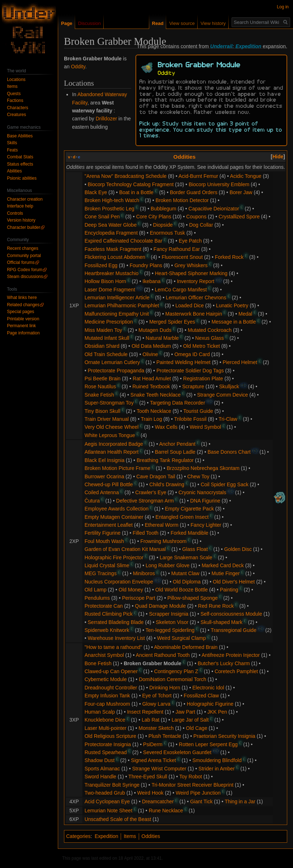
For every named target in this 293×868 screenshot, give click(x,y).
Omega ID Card (192, 354)
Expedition (106, 836)
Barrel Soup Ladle (175, 452)
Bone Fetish (98, 663)
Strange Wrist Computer (159, 769)
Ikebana (152, 281)
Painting (229, 590)
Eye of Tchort (157, 696)
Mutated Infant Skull (107, 338)
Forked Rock (229, 257)
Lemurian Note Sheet (108, 811)
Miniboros (144, 573)
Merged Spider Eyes (172, 322)
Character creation (25, 199)
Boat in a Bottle (136, 192)
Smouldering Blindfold (217, 760)
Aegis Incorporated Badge (114, 444)
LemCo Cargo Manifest (181, 290)
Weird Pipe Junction (198, 793)
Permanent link (21, 326)
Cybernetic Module (106, 679)
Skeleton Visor (172, 622)
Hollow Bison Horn (105, 281)
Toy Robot (191, 777)
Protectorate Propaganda (116, 371)
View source (182, 23)
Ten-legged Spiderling (170, 630)
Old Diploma (187, 582)
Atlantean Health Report (111, 452)
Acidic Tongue (246, 176)
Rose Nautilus (100, 386)
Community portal (24, 256)
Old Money (131, 590)
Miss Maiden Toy (103, 330)
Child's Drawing (167, 484)
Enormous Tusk (167, 233)
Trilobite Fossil (190, 419)
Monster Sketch (156, 728)
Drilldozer (106, 119)
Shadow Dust (100, 760)
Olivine (150, 354)
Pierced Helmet (240, 362)
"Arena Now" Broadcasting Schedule (126, 176)
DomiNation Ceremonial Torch (172, 679)
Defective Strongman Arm (145, 501)
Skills (12, 143)
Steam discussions (25, 277)
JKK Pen (217, 712)
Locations (16, 80)
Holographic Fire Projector (114, 557)
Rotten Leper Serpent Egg (208, 744)
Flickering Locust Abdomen (115, 257)
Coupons (196, 217)
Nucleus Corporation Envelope (119, 582)
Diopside (163, 225)
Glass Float (195, 549)
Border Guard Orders (194, 192)
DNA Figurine (205, 501)
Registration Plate (203, 379)
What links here (22, 298)
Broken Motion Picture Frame (117, 468)
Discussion (89, 23)
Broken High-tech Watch (112, 200)
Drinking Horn (165, 688)
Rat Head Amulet (152, 379)
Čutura (92, 501)
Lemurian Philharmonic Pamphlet (122, 305)
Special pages (20, 312)
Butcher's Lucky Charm (224, 663)
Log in (283, 7)
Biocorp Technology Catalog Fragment (131, 184)
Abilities (14, 171)
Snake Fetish (99, 395)
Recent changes (23, 248)
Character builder (23, 227)
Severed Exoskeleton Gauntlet (177, 752)
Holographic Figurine (210, 704)
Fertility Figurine (103, 533)
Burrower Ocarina (104, 476)
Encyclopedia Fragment (111, 233)
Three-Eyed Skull (148, 777)
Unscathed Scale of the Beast (118, 819)
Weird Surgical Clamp (182, 638)
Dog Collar (201, 225)
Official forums (21, 262)
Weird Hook (150, 793)
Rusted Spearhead (106, 752)
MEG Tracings (101, 573)
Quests (14, 94)
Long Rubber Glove (167, 565)
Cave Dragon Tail (156, 476)
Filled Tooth (145, 533)
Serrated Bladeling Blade (116, 622)
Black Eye (96, 192)
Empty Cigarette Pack (189, 509)
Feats (12, 150)
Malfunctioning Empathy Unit (117, 314)
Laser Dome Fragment (110, 290)
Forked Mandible (189, 533)
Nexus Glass (209, 338)
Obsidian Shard (102, 346)
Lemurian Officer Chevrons (196, 298)
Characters (18, 108)
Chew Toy (198, 476)
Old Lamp (96, 590)
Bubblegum (163, 209)
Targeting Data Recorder (178, 403)
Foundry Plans (146, 265)
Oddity (78, 67)
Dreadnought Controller (111, 688)
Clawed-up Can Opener (111, 671)
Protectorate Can (104, 606)
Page (67, 23)
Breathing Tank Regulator (165, 460)
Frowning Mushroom (164, 541)
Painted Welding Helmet (184, 362)
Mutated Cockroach (210, 330)
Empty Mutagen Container (114, 517)
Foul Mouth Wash (104, 541)
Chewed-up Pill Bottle (109, 484)
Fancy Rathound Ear (177, 249)
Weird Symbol (205, 427)
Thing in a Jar (240, 801)
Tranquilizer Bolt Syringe (112, 785)
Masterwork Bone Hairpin (194, 314)
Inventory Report (196, 281)
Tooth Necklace (154, 411)
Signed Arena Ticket (154, 760)
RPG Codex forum (25, 270)
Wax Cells (166, 427)
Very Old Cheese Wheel (111, 427)
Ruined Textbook (151, 386)
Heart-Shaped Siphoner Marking (191, 273)
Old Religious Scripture (110, 736)
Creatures (16, 115)
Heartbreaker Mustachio (111, 273)
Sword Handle (100, 777)
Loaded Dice (190, 305)
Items (130, 836)
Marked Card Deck (223, 565)
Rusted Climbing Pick (109, 614)
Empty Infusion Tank (107, 696)
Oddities (185, 157)
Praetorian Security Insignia (224, 736)
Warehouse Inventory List (116, 638)
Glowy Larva (156, 704)
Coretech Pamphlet (236, 671)
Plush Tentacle (165, 736)
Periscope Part (139, 598)
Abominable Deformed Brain (186, 647)
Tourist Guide (198, 411)
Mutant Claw (185, 573)
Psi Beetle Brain (103, 379)
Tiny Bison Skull (102, 411)
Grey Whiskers (191, 265)
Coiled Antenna (102, 492)
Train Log (152, 419)
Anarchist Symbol (104, 655)
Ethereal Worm (162, 525)
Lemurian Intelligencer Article (117, 298)
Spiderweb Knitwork (107, 630)
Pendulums (97, 598)
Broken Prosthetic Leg (109, 209)
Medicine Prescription (109, 322)
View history (213, 23)
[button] (278, 157)
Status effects (20, 164)
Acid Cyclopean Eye (107, 801)
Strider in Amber (216, 769)
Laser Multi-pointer (105, 728)
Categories (78, 836)
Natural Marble (162, 338)
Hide (278, 157)
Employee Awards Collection (117, 509)
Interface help (20, 206)
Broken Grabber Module (152, 663)
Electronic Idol (208, 688)
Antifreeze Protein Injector (231, 655)
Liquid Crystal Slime (107, 565)
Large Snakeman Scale (186, 557)
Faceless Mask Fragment (113, 249)
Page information (23, 333)
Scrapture (193, 386)
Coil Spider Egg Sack (224, 484)
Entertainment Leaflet (109, 525)
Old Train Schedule (106, 354)
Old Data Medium (151, 346)
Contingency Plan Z (176, 671)
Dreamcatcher (158, 801)
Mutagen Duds (155, 330)
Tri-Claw (228, 419)
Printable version (23, 319)
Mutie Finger (226, 573)
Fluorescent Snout (182, 257)
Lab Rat (150, 720)
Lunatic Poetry (232, 305)
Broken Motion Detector (182, 200)
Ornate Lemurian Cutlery (112, 362)
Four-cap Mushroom (107, 704)
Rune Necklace (166, 811)
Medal (245, 314)
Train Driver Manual (107, 419)
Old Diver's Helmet (234, 582)
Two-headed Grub (105, 793)
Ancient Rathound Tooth (163, 655)
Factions (15, 101)
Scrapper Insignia (169, 614)
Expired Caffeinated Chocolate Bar (123, 241)
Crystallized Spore (239, 217)
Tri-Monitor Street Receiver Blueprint (192, 785)
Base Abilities (20, 136)
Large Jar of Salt (190, 720)
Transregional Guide (233, 630)
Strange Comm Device (222, 395)
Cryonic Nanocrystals (202, 492)
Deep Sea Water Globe (111, 225)
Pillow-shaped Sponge (192, 598)
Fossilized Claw (201, 696)
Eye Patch (190, 241)
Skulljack (229, 386)
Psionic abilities (22, 178)
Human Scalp (100, 712)
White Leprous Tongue (110, 435)
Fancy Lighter (206, 525)
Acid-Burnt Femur (198, 176)
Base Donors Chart (229, 452)
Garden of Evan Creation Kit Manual (125, 549)
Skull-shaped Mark (221, 622)
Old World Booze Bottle (182, 590)
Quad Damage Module (161, 606)
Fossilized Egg (101, 265)
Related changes (23, 305)
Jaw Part (185, 712)
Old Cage (197, 728)
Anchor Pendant (177, 444)
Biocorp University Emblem (219, 184)
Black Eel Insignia (105, 460)
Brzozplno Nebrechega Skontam (203, 468)
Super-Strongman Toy (109, 403)
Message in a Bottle (234, 322)
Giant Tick (201, 801)
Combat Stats (20, 157)
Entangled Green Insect (182, 517)
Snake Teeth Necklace (156, 395)
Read (158, 23)
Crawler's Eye (151, 492)
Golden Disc (238, 549)
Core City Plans (154, 217)
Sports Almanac (102, 769)
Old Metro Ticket (202, 346)
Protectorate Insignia (108, 744)
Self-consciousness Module (231, 614)
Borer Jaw (241, 192)
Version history (21, 220)
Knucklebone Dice (105, 720)
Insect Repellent (145, 712)
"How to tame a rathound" (113, 647)
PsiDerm (153, 744)
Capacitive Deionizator (214, 209)
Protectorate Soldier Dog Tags (190, 371)
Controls (15, 213)
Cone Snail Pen (102, 217)
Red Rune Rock (216, 606)
